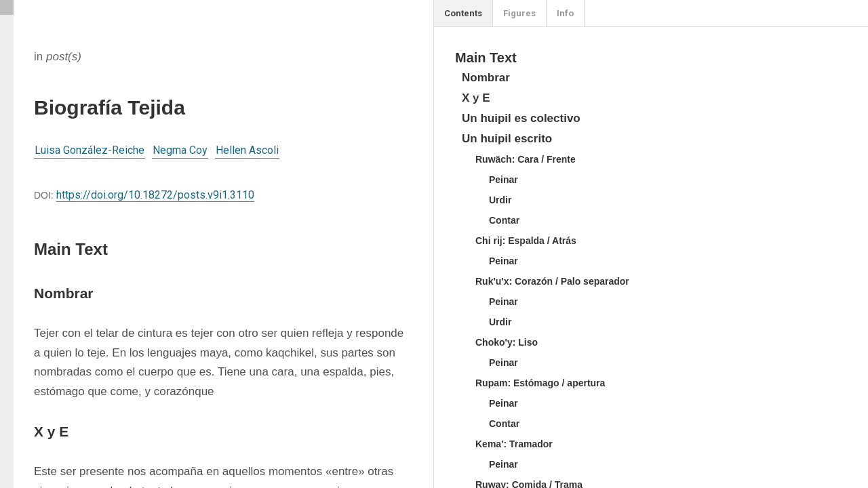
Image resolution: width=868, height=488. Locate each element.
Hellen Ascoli (247, 150)
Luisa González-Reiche (90, 150)
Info (565, 13)
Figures (519, 13)
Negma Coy (180, 150)
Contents (463, 13)
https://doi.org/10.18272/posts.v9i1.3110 (155, 195)
